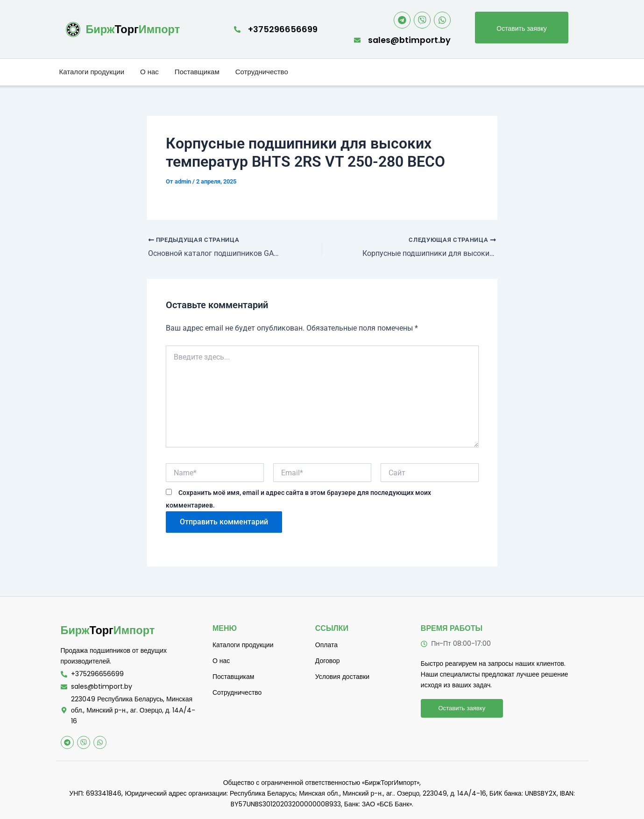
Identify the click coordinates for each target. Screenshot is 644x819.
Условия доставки (342, 677)
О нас (149, 72)
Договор (328, 661)
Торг (134, 29)
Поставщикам (197, 72)
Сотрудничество (262, 72)
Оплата (326, 645)
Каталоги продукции (92, 72)
